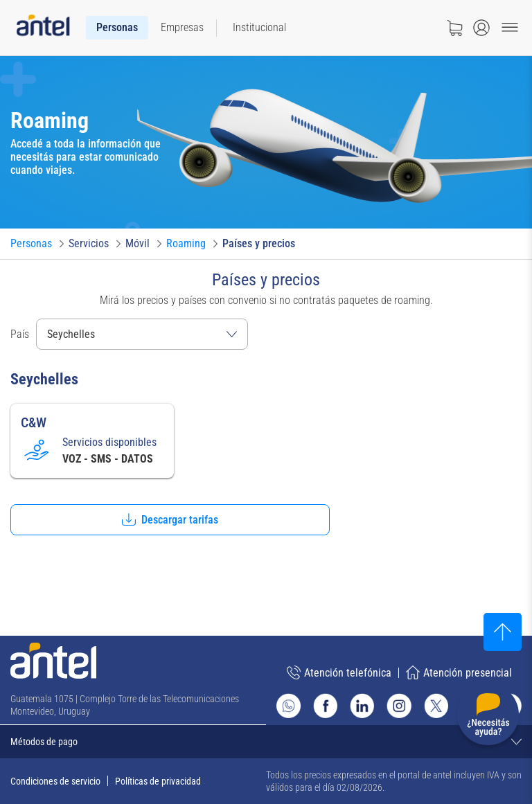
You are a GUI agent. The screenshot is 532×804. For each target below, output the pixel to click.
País (20, 334)
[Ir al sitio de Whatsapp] (289, 706)
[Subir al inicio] (503, 632)
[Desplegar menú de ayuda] (488, 717)
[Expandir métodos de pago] (266, 742)
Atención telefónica (339, 672)
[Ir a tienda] (454, 28)
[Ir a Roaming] (186, 244)
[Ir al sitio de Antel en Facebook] (325, 705)
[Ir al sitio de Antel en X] (436, 705)
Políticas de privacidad (158, 781)
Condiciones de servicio (55, 781)
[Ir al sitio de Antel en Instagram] (399, 705)
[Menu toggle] (510, 28)
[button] (170, 520)
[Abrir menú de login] (481, 28)
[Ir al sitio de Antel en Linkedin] (362, 705)
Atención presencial (459, 672)
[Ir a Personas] (31, 244)
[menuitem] (117, 28)
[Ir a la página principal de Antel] (53, 661)
